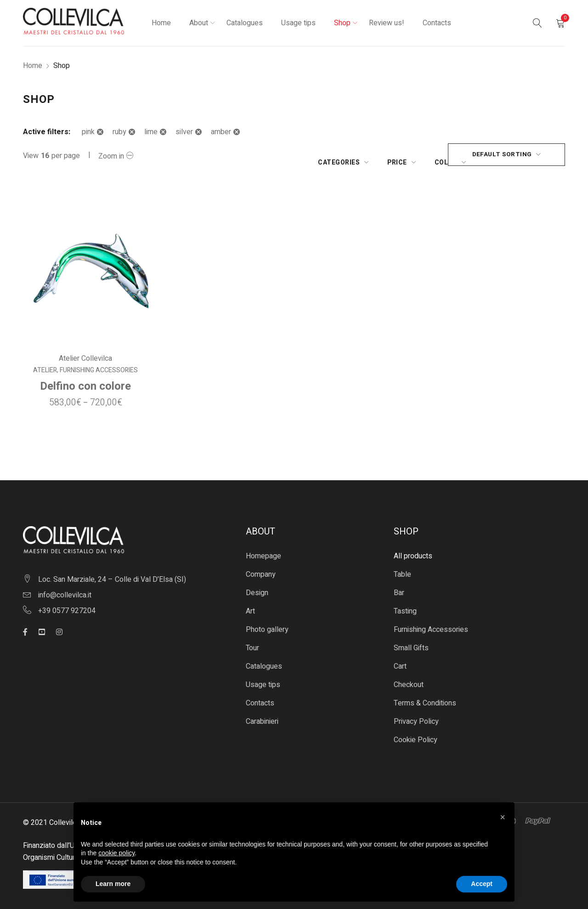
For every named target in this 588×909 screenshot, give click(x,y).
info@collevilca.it (65, 587)
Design (257, 585)
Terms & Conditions (425, 696)
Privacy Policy (416, 714)
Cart (400, 659)
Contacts (260, 696)
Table (402, 567)
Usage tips (263, 677)
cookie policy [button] (116, 853)
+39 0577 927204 (67, 603)
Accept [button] (482, 884)
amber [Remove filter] (221, 132)
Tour (252, 641)
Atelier (45, 363)
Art (250, 604)
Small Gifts (411, 641)
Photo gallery (267, 622)
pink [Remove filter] (88, 132)
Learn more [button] (113, 884)
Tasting (405, 604)
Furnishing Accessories (99, 363)
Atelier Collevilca (85, 351)
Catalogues (264, 659)
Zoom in (111, 156)
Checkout (409, 677)
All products (413, 549)
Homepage (263, 549)
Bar (399, 585)
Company (261, 567)
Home (33, 66)
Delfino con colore (85, 379)
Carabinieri (262, 714)
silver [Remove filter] (184, 132)
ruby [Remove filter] (119, 132)
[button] (503, 817)
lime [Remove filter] (151, 132)
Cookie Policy (416, 733)
